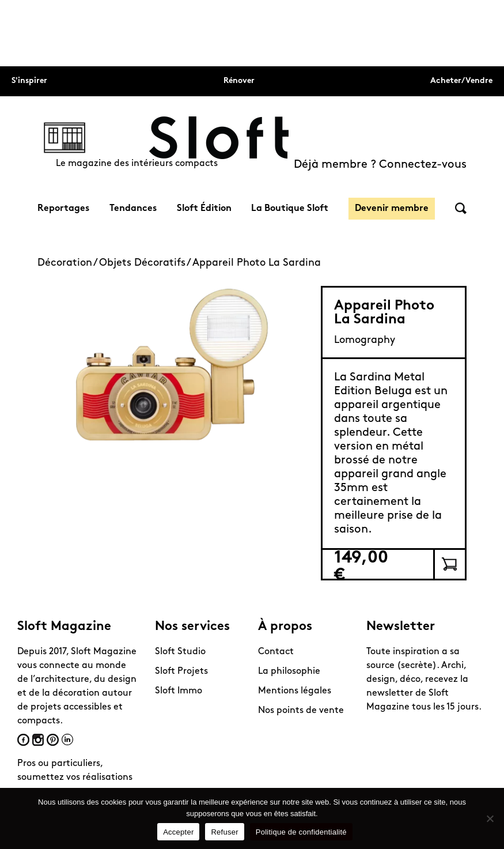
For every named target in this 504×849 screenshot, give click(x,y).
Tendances (133, 209)
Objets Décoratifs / (146, 263)
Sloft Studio (180, 652)
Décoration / (68, 263)
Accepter (178, 832)
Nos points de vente (301, 711)
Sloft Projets (181, 671)
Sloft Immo (179, 691)
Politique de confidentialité (301, 832)
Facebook (23, 740)
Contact (276, 652)
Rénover (239, 81)
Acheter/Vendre (461, 81)
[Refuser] (490, 818)
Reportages (63, 209)
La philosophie (289, 671)
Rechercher (461, 208)
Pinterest (53, 740)
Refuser (224, 832)
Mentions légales (295, 691)
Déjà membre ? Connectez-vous (380, 165)
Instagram (38, 740)
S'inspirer (29, 81)
